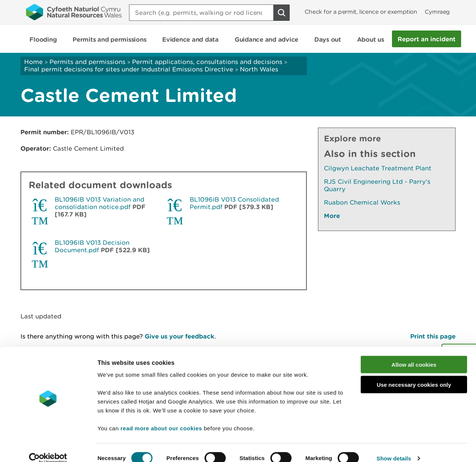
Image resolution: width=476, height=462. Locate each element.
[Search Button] (282, 13)
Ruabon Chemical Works (362, 202)
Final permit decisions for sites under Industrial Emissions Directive (129, 69)
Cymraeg (437, 12)
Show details (394, 447)
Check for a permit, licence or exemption (361, 12)
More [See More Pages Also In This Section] (332, 216)
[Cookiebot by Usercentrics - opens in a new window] (48, 447)
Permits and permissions (87, 62)
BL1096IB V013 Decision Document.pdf (92, 246)
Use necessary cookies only (414, 374)
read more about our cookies (161, 417)
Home (33, 62)
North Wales (259, 69)
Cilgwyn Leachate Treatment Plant (378, 168)
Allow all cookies (414, 354)
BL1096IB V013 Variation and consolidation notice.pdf (99, 203)
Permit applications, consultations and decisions (207, 62)
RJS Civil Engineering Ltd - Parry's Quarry (377, 185)
